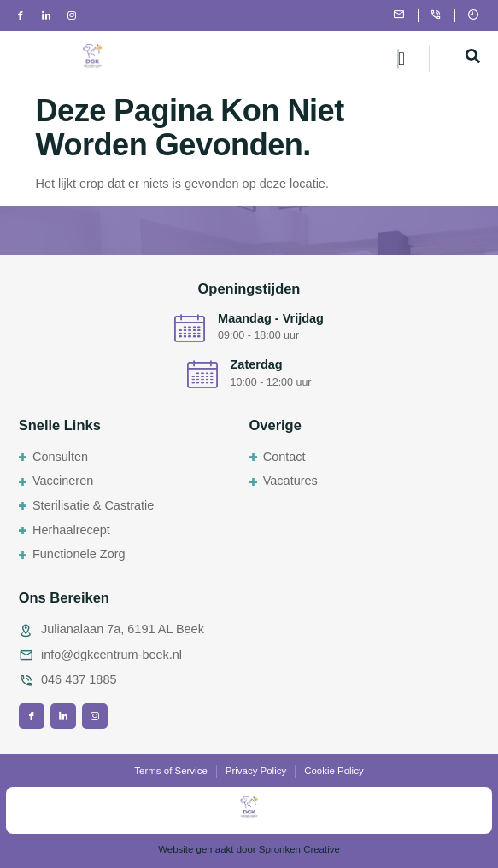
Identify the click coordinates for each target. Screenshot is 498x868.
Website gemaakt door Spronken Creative (249, 849)
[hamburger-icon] (398, 59)
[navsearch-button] (472, 59)
